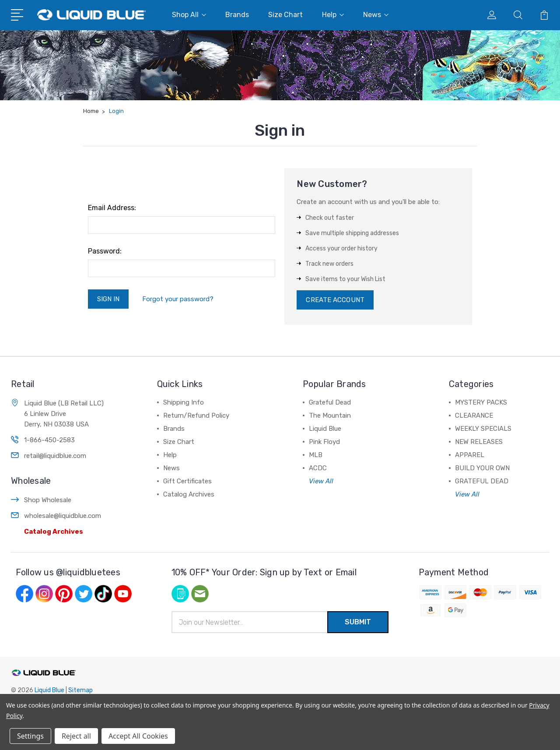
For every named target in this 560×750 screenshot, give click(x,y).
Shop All (189, 15)
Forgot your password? (178, 299)
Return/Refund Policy (196, 415)
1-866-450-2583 (49, 440)
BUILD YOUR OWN (482, 468)
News (376, 15)
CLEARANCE (474, 415)
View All (321, 481)
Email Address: (112, 208)
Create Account (335, 300)
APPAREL (470, 455)
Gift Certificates (187, 481)
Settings (30, 736)
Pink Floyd (324, 442)
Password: (105, 251)
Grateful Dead (330, 402)
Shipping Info (184, 402)
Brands (237, 15)
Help (333, 15)
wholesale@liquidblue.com (63, 516)
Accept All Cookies (138, 736)
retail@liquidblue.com (55, 456)
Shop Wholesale (48, 500)
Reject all (76, 736)
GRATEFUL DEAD (482, 481)
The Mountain (330, 415)
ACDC (318, 468)
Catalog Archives (54, 532)
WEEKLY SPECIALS (483, 429)
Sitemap (80, 690)
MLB (316, 455)
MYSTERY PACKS (481, 402)
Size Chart (285, 15)
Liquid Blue (325, 429)
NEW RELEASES (479, 442)
